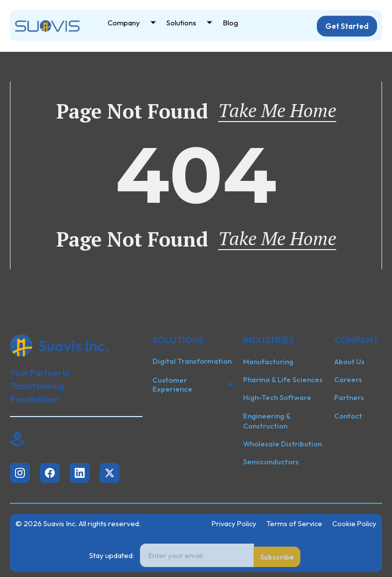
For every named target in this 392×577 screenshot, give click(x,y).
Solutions (193, 24)
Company (135, 24)
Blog (230, 23)
